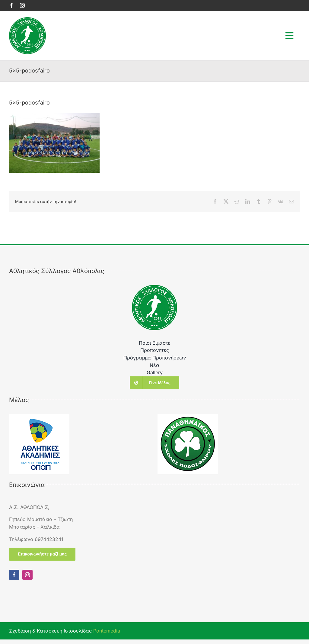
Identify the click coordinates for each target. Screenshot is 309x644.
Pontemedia (107, 631)
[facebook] (11, 5)
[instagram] (22, 5)
